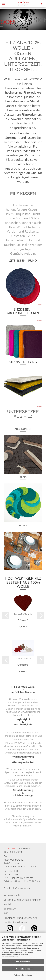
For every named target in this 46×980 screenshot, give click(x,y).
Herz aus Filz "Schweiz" (23, 614)
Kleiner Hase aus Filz (23, 659)
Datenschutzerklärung (10, 957)
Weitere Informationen (23, 975)
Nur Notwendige (23, 969)
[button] (6, 615)
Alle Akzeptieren (23, 962)
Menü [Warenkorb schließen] (4, 4)
